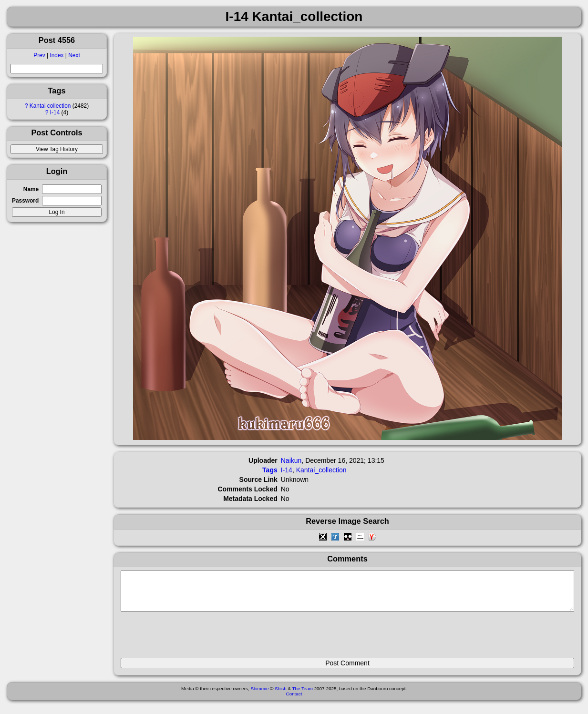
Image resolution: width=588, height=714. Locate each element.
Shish (281, 696)
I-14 (55, 112)
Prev (39, 55)
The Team (303, 696)
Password (25, 201)
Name (31, 189)
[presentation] (193, 639)
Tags (270, 470)
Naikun (291, 460)
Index (57, 55)
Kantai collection (50, 106)
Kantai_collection (321, 470)
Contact (294, 701)
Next (74, 55)
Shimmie (259, 696)
